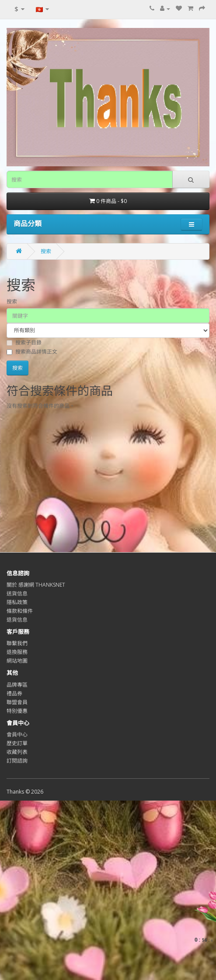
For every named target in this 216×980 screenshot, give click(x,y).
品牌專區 (17, 685)
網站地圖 (17, 661)
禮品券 (14, 693)
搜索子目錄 (24, 342)
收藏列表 (17, 752)
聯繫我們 (17, 643)
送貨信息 (17, 593)
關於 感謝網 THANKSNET (36, 585)
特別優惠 (17, 711)
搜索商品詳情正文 (32, 352)
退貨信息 (17, 620)
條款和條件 (20, 611)
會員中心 (17, 734)
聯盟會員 (17, 702)
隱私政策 (17, 602)
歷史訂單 (17, 743)
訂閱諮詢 (17, 761)
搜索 (46, 251)
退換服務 (17, 652)
